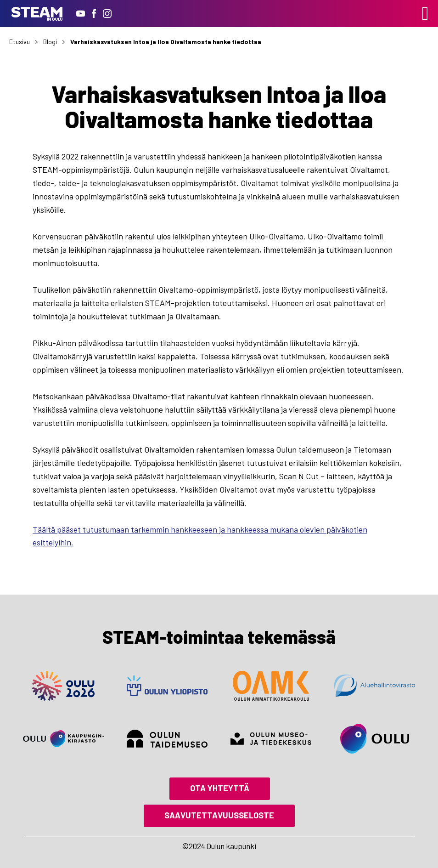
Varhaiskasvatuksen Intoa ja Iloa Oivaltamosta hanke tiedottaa (166, 42)
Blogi (50, 42)
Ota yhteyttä (220, 788)
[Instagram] (107, 14)
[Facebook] (94, 14)
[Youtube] (81, 14)
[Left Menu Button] (425, 13)
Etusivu (20, 42)
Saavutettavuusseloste (219, 815)
